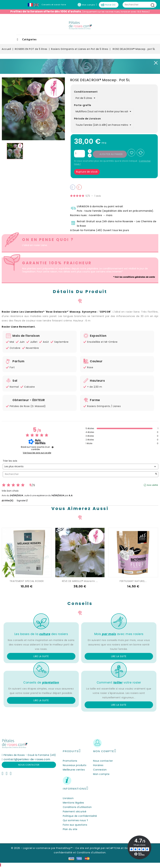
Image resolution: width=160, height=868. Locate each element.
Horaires (98, 765)
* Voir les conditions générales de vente (134, 277)
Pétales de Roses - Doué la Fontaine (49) (30, 755)
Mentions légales (73, 803)
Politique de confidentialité (80, 816)
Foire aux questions (75, 825)
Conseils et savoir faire (54, 5)
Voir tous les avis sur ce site (37, 453)
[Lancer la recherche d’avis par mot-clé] (156, 474)
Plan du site (70, 829)
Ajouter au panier (111, 154)
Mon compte (101, 774)
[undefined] (53, 447)
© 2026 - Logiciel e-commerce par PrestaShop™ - (43, 848)
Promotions (70, 761)
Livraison (68, 798)
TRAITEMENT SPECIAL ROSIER (27, 581)
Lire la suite (41, 656)
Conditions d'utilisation (77, 807)
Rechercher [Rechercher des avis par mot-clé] (79, 474)
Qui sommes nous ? (75, 820)
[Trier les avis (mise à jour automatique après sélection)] (81, 467)
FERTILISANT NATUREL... (133, 581)
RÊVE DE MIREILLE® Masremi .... (80, 581)
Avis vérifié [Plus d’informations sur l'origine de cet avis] (152, 485)
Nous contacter (29, 765)
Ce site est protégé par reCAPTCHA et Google (104, 848)
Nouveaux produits (75, 765)
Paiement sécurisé (75, 812)
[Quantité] (79, 154)
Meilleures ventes (74, 770)
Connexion (100, 770)
